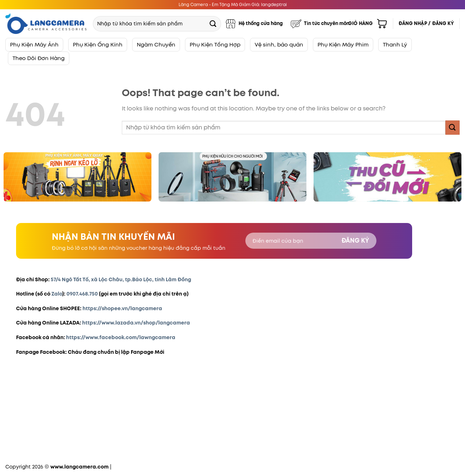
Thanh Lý (395, 44)
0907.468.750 (82, 294)
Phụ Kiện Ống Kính (98, 44)
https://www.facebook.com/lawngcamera (121, 337)
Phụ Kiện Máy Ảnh (34, 44)
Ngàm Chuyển (156, 44)
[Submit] (213, 23)
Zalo (57, 294)
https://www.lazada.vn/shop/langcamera (136, 323)
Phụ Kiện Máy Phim (343, 44)
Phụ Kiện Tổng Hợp (215, 44)
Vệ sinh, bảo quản (279, 44)
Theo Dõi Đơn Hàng (39, 58)
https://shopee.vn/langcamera (122, 308)
